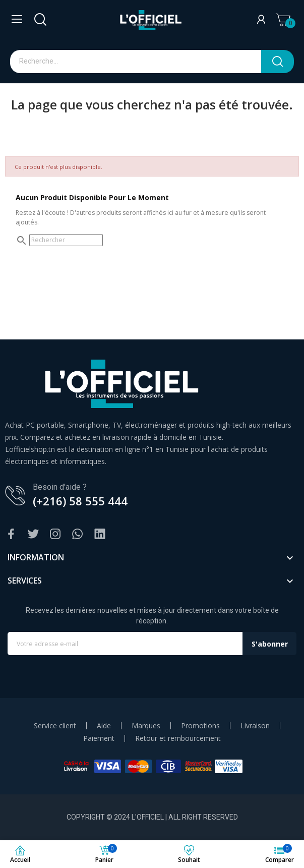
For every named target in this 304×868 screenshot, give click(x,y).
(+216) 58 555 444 (80, 501)
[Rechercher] (66, 240)
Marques (146, 726)
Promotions (200, 726)
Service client (55, 726)
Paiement (99, 738)
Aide (104, 726)
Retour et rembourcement (178, 738)
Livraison (255, 726)
